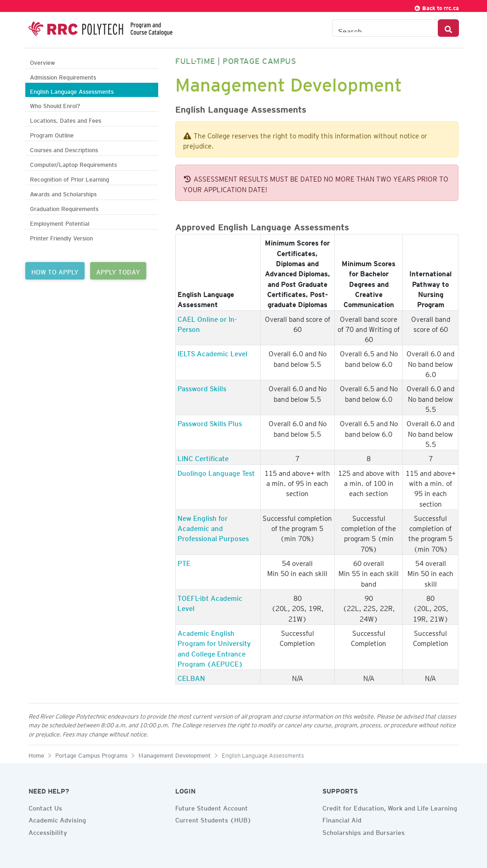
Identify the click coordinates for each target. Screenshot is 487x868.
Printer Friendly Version (61, 237)
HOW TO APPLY (55, 271)
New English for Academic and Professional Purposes (213, 527)
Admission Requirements (63, 76)
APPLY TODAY (118, 271)
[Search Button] (448, 28)
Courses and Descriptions (64, 149)
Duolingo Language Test (216, 472)
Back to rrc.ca (436, 7)
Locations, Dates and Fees (66, 119)
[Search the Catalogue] (385, 28)
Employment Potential (60, 222)
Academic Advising (57, 819)
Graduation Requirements (64, 208)
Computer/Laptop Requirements (73, 163)
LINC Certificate (203, 457)
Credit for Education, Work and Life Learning (390, 807)
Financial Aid (342, 819)
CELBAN (191, 677)
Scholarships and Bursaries (364, 831)
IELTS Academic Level (212, 352)
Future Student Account (212, 807)
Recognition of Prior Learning (69, 178)
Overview (43, 61)
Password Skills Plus (210, 422)
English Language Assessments (72, 90)
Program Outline (52, 134)
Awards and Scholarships (63, 193)
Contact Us (45, 807)
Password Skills (202, 387)
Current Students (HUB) (213, 819)
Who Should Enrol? (55, 105)
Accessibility (48, 831)
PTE (184, 562)
